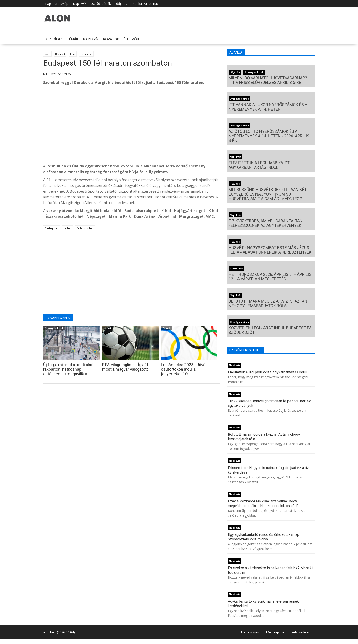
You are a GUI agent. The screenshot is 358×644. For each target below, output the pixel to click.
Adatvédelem (302, 632)
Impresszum (250, 632)
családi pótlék (101, 4)
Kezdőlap (54, 39)
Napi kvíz (79, 4)
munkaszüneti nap (145, 4)
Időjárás (121, 4)
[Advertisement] (132, 126)
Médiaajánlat (276, 632)
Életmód (131, 39)
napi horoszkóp (57, 4)
